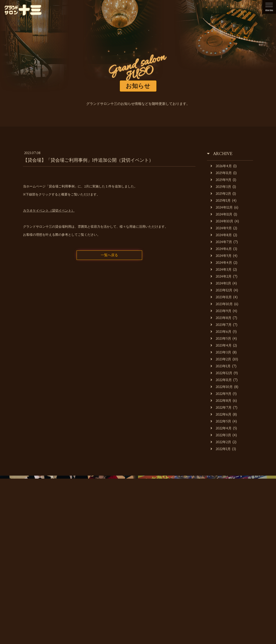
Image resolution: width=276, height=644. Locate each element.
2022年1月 (221, 449)
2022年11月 (221, 380)
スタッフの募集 (207, 564)
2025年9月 (221, 180)
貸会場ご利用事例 (174, 564)
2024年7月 (221, 242)
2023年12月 (221, 290)
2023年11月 (221, 297)
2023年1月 (221, 366)
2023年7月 (221, 325)
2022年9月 (221, 394)
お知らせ (29, 564)
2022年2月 (221, 442)
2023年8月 (221, 318)
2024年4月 (221, 263)
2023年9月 (221, 311)
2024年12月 (222, 208)
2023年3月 (221, 352)
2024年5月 (221, 256)
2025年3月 (221, 187)
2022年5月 (221, 421)
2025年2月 (221, 194)
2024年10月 (222, 221)
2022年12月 (221, 373)
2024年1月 (221, 283)
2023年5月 (221, 339)
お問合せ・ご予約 (240, 564)
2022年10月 (222, 387)
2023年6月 (221, 332)
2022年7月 (221, 408)
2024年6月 (221, 249)
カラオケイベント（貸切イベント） (49, 211)
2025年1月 (221, 201)
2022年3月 (221, 435)
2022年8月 (221, 401)
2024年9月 (221, 228)
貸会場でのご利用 (140, 564)
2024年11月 (221, 214)
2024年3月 (221, 270)
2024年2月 (221, 277)
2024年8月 (221, 235)
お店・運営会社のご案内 (62, 564)
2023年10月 (222, 304)
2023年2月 (221, 359)
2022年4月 (221, 428)
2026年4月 (221, 166)
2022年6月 (221, 415)
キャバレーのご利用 (104, 564)
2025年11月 (221, 173)
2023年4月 (221, 346)
